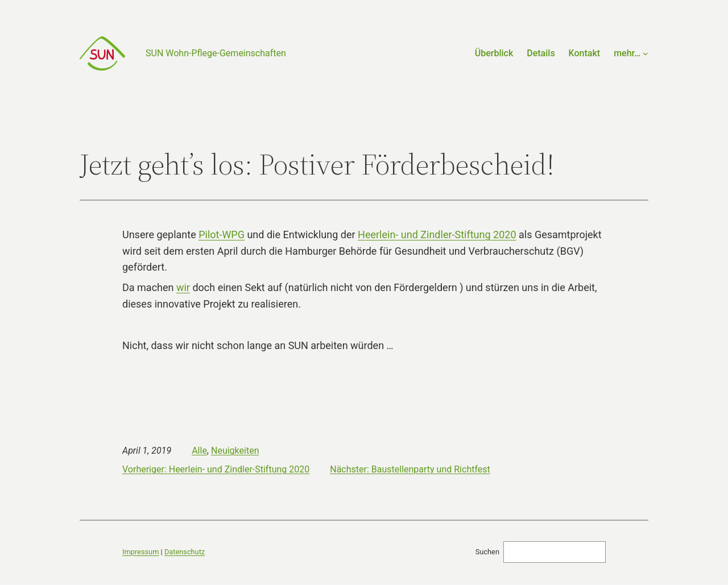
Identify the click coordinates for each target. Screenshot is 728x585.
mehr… (627, 53)
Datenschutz (185, 552)
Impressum (140, 552)
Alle (199, 451)
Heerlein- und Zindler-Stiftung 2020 (437, 235)
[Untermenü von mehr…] (646, 53)
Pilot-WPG (222, 235)
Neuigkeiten (235, 451)
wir (183, 287)
